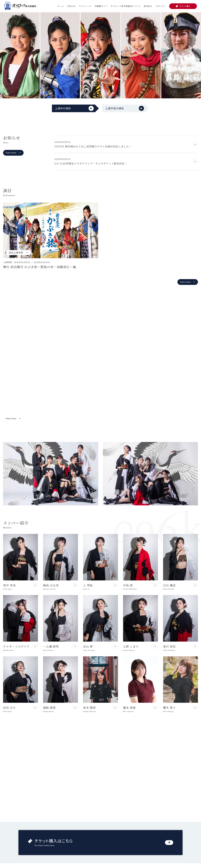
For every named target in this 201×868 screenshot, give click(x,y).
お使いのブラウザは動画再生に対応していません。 (100, 366)
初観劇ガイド (101, 6)
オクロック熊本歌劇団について (126, 6)
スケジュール (85, 6)
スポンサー (161, 6)
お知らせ (71, 6)
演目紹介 (148, 6)
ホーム (61, 6)
